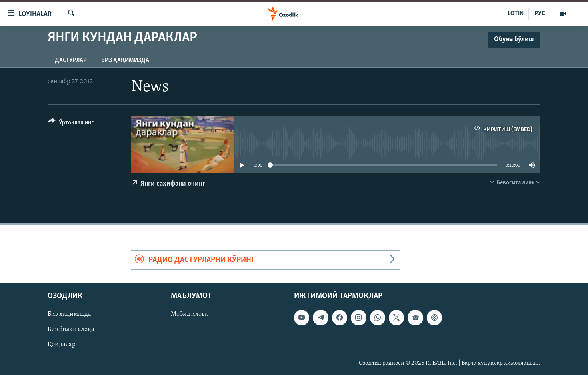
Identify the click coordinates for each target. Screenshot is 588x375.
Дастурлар (71, 60)
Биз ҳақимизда (125, 60)
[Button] (71, 124)
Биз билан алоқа (71, 330)
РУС (540, 14)
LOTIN (516, 14)
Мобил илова (189, 315)
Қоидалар (62, 345)
